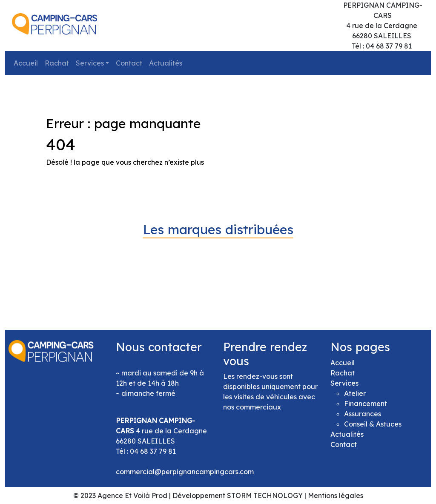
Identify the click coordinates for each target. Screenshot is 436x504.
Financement (366, 404)
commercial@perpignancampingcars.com (185, 472)
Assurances (363, 414)
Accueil (26, 63)
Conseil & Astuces (373, 424)
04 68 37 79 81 (153, 451)
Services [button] (90, 63)
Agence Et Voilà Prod (132, 495)
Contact (129, 63)
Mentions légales (336, 495)
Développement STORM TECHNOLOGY (238, 495)
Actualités (166, 63)
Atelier (355, 393)
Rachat (57, 63)
